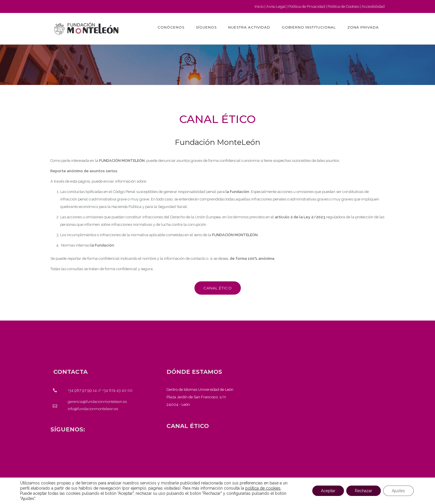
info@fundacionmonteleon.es (93, 409)
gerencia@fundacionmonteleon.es (97, 402)
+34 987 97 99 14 (82, 390)
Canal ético (218, 288)
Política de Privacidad (307, 6)
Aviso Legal (276, 6)
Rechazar (364, 491)
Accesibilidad (373, 6)
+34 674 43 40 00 (117, 390)
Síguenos (206, 27)
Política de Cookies (343, 6)
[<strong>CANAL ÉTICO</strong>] (188, 426)
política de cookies (263, 488)
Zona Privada (363, 27)
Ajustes (398, 491)
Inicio (259, 6)
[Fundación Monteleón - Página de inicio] (86, 29)
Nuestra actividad (249, 27)
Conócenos (171, 27)
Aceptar (328, 491)
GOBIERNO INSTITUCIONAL (309, 27)
